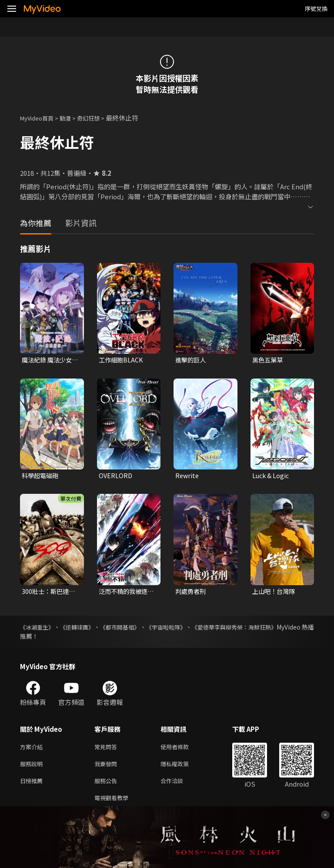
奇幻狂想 (98, 118)
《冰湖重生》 (38, 629)
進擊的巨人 (192, 360)
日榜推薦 (33, 786)
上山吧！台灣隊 (275, 593)
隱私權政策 (182, 768)
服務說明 (33, 768)
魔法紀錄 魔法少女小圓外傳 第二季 (48, 360)
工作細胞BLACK (122, 360)
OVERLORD (116, 477)
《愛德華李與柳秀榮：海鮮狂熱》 (268, 629)
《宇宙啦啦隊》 (190, 629)
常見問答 (107, 749)
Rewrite (188, 477)
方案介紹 (33, 749)
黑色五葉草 (269, 360)
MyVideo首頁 (40, 118)
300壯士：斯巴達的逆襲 (50, 593)
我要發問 (107, 768)
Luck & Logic (272, 477)
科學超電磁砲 (41, 477)
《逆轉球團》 (86, 629)
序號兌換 (316, 8)
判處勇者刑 (192, 593)
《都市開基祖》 (137, 629)
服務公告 (107, 786)
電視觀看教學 (114, 804)
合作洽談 (179, 786)
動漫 (72, 118)
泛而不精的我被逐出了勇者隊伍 (125, 593)
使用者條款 (182, 749)
